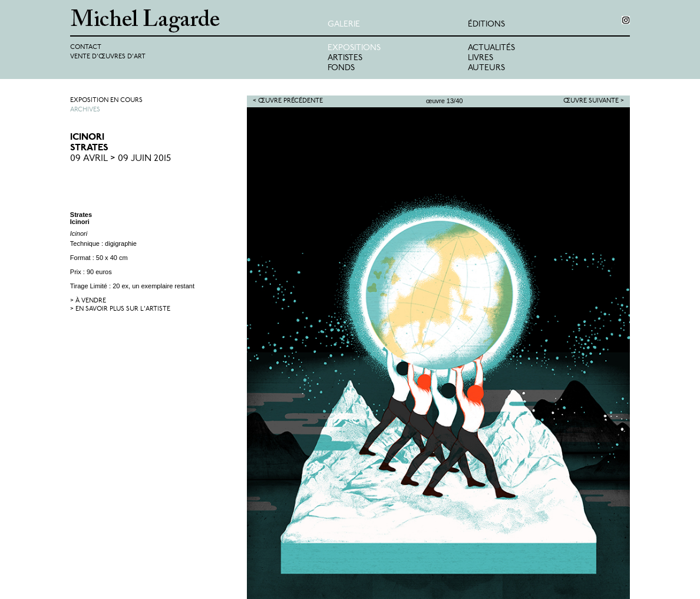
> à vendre (88, 301)
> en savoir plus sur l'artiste (120, 309)
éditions (486, 24)
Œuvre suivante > (594, 101)
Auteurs (486, 68)
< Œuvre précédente (288, 101)
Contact (86, 47)
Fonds (341, 68)
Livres (481, 58)
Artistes (345, 58)
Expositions (354, 48)
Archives (85, 110)
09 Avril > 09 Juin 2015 (120, 159)
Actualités (491, 48)
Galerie (344, 24)
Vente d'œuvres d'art (108, 57)
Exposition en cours (106, 101)
